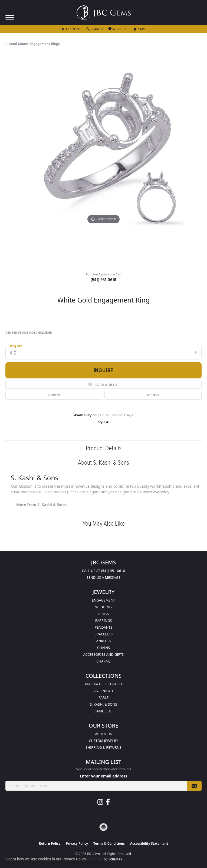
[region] (103, 161)
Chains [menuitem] (103, 648)
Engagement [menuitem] (103, 600)
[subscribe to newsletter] (194, 786)
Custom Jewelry (104, 741)
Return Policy (50, 843)
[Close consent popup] (105, 859)
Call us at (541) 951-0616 (103, 571)
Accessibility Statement (149, 843)
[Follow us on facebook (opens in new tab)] (108, 802)
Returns (153, 395)
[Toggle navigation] (10, 17)
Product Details (104, 448)
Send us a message (103, 577)
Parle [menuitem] (103, 697)
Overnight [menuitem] (103, 691)
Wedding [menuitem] (103, 607)
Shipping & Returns (104, 747)
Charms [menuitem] (103, 661)
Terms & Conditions (109, 843)
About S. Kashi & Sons (103, 462)
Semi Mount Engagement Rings (34, 44)
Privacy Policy (77, 843)
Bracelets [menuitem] (103, 634)
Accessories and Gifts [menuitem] (104, 654)
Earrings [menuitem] (104, 621)
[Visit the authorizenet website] (103, 827)
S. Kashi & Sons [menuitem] (103, 704)
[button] (71, 29)
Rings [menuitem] (103, 614)
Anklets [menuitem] (104, 641)
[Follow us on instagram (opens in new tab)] (100, 802)
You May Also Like (104, 523)
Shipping (54, 395)
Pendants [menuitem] (104, 627)
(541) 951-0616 (103, 280)
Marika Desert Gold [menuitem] (104, 684)
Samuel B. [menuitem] (103, 711)
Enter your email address (103, 776)
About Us (103, 734)
